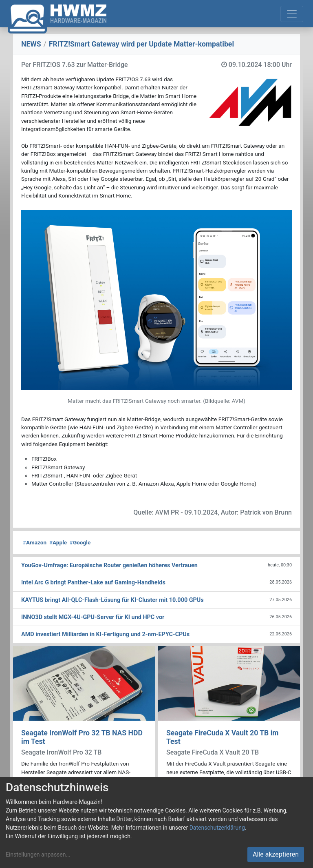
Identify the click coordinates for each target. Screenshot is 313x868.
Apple (58, 542)
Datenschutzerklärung (217, 828)
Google (80, 542)
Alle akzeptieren (276, 854)
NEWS (31, 44)
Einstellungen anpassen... (38, 855)
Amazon (35, 542)
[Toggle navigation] (292, 14)
